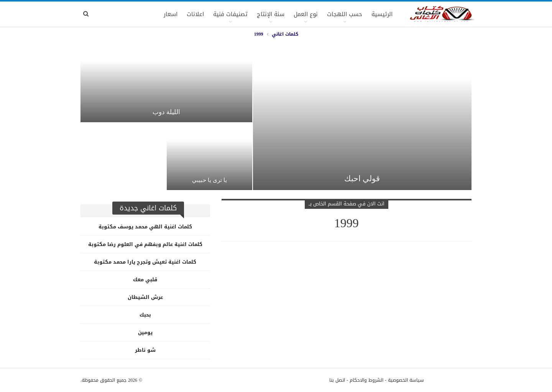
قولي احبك (362, 179)
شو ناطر (145, 350)
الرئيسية (382, 14)
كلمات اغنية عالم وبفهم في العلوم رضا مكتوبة (145, 244)
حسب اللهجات (345, 14)
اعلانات (195, 14)
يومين (145, 332)
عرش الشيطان (145, 297)
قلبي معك (145, 280)
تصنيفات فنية (230, 14)
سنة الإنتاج (271, 14)
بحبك (145, 315)
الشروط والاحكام (366, 380)
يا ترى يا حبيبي (209, 180)
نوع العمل (306, 14)
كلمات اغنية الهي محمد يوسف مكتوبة (145, 227)
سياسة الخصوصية (406, 380)
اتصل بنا (337, 380)
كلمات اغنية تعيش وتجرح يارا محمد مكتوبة (145, 262)
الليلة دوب (166, 112)
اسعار (171, 14)
